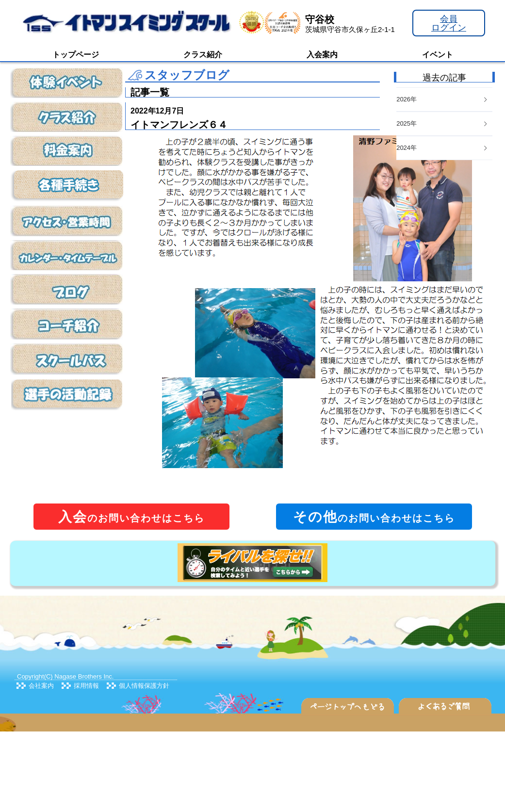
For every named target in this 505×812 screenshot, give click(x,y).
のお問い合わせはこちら (131, 517)
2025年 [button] (442, 123)
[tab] (444, 148)
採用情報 (86, 686)
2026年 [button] (442, 99)
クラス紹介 (203, 55)
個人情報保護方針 (144, 686)
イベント (438, 55)
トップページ (76, 55)
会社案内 (41, 686)
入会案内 (322, 55)
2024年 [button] (442, 148)
